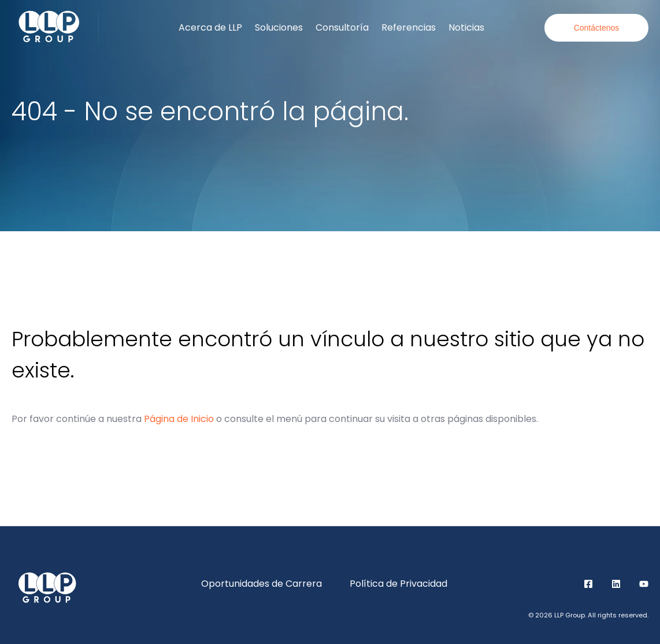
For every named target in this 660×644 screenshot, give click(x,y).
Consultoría (342, 27)
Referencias (409, 27)
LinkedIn (616, 584)
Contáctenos (597, 28)
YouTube (644, 584)
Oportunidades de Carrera (262, 584)
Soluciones (279, 27)
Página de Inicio (179, 419)
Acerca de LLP (210, 27)
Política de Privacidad (398, 584)
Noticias (466, 27)
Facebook (588, 584)
